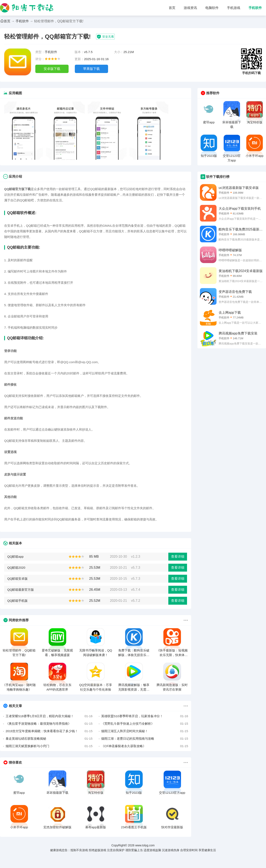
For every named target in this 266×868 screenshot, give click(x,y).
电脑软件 (212, 8)
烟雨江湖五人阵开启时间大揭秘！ (145, 731)
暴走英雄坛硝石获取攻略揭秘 (49, 739)
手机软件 (255, 8)
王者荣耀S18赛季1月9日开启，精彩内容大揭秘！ (49, 716)
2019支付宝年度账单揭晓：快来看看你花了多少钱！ (49, 731)
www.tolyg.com (145, 845)
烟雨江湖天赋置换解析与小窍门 (49, 746)
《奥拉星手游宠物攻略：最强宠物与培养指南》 (49, 724)
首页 (172, 8)
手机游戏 (234, 8)
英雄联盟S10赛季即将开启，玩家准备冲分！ (145, 716)
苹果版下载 (91, 69)
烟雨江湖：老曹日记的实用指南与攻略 (145, 739)
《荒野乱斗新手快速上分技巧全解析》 (145, 724)
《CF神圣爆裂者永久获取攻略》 (145, 746)
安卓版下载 (52, 69)
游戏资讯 (190, 8)
